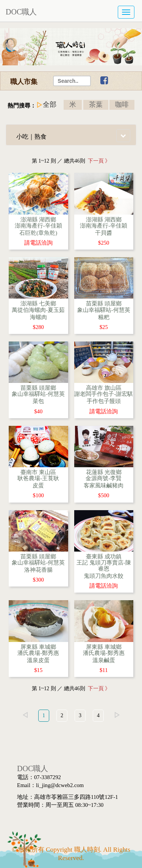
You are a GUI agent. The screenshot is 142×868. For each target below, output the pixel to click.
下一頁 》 (98, 161)
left (25, 715)
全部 (50, 104)
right (117, 715)
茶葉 (96, 104)
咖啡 (122, 104)
